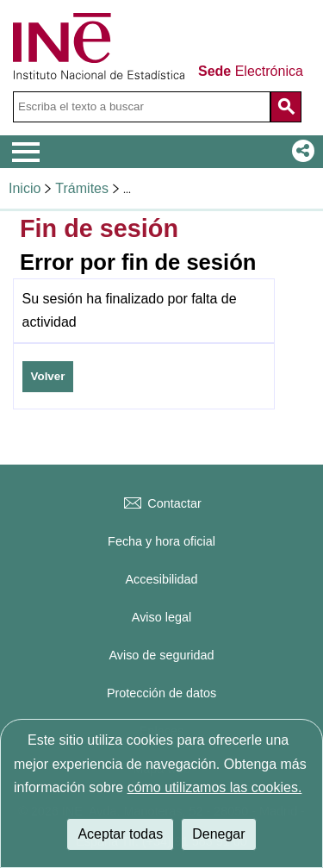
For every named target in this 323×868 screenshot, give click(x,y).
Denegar (218, 834)
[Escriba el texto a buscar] (142, 107)
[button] (300, 152)
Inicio (25, 188)
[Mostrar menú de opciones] (26, 153)
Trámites (82, 188)
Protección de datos (161, 693)
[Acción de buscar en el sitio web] (286, 107)
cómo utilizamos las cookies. (215, 787)
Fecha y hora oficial (161, 541)
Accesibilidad (162, 579)
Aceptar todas (120, 834)
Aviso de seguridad (161, 655)
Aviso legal (161, 617)
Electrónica (251, 72)
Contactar (161, 503)
